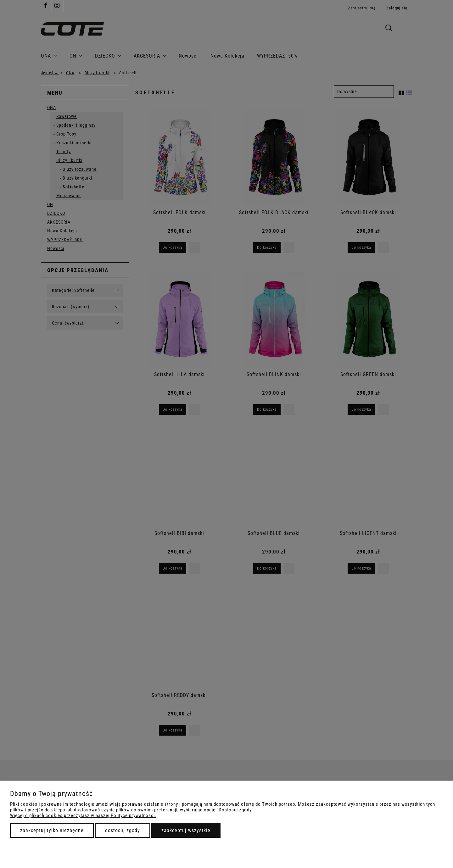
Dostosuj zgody (123, 830)
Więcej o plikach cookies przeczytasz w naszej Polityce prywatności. (83, 815)
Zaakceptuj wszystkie (186, 830)
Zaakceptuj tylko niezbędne (52, 830)
